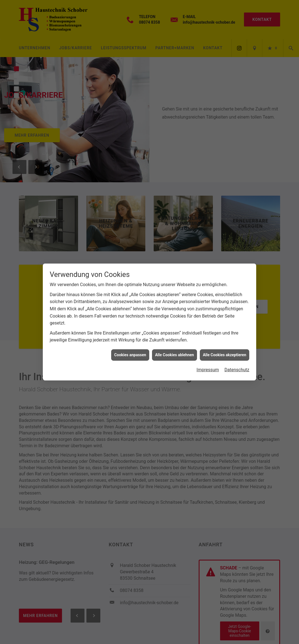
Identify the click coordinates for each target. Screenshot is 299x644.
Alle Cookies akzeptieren (225, 349)
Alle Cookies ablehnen (175, 349)
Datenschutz (237, 364)
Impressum (208, 364)
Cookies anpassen (130, 349)
